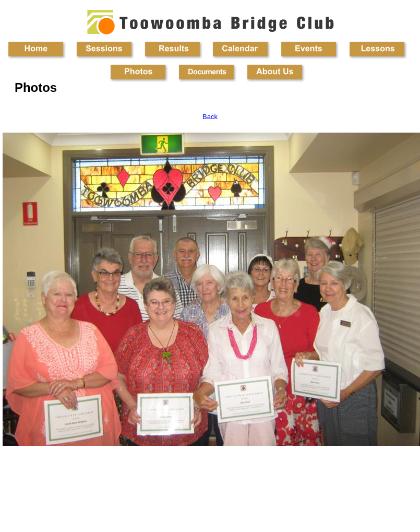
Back (210, 117)
